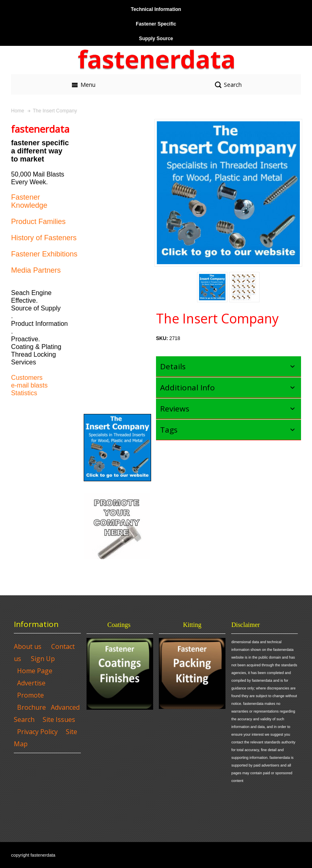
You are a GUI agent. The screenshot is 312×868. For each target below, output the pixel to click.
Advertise (31, 683)
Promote (30, 695)
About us (28, 646)
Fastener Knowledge (29, 201)
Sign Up (43, 659)
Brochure (31, 707)
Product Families (38, 222)
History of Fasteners (44, 238)
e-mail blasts (29, 385)
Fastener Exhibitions (44, 254)
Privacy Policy (37, 732)
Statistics (24, 393)
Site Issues (59, 719)
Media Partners (36, 270)
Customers (27, 378)
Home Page (35, 671)
